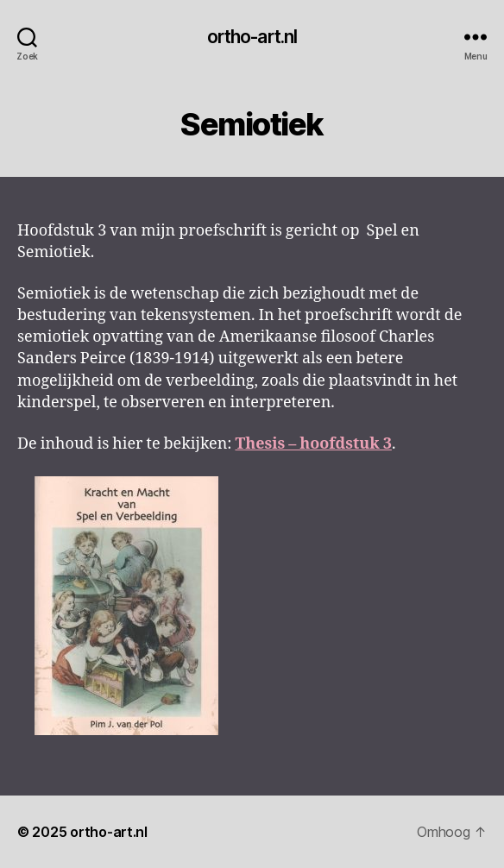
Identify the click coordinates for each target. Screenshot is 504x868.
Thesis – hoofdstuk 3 (313, 444)
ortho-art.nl (252, 37)
